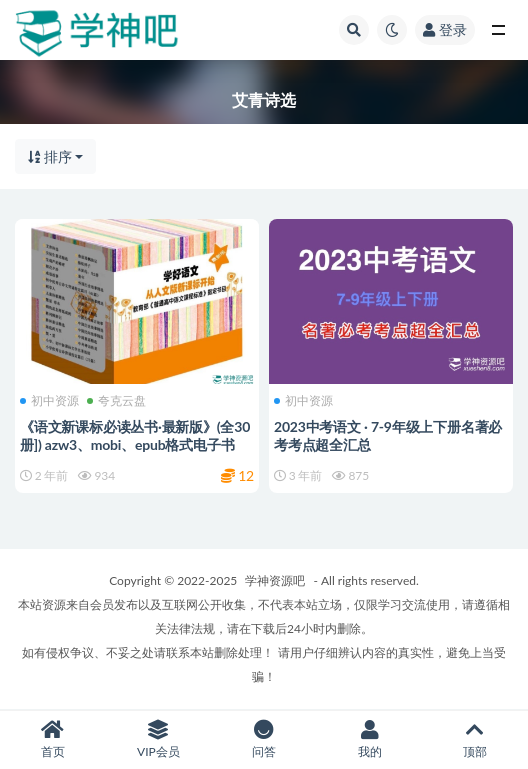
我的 (370, 739)
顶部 (475, 739)
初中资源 (49, 401)
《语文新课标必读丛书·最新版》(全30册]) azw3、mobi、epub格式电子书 (135, 435)
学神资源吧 (275, 580)
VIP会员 (159, 739)
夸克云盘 (116, 401)
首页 (53, 739)
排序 (50, 156)
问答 (264, 739)
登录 (445, 29)
